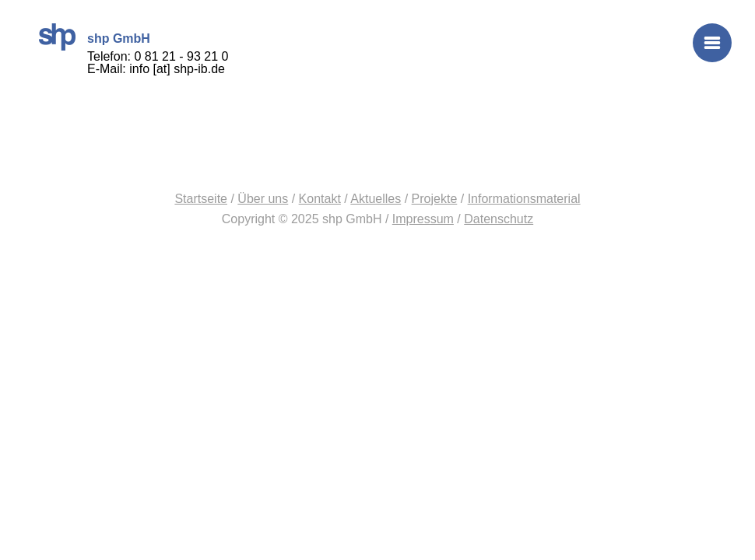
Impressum (423, 219)
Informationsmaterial (524, 199)
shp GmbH (57, 37)
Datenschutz (499, 219)
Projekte (435, 199)
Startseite (201, 199)
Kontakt (320, 199)
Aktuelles (376, 199)
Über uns (263, 199)
